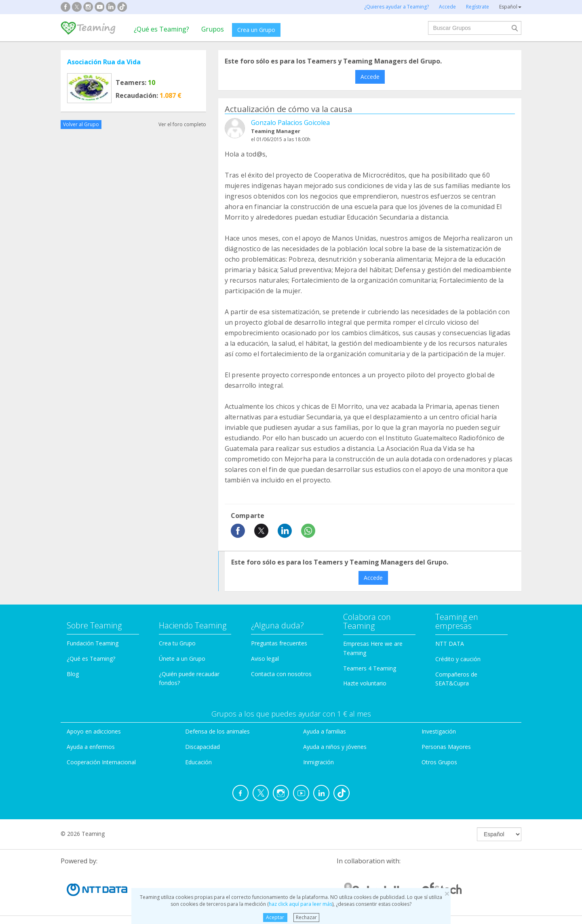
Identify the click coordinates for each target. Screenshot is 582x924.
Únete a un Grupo (182, 659)
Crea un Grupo (256, 30)
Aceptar (275, 917)
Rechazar (306, 917)
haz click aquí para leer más (300, 904)
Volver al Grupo (81, 124)
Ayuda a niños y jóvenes (335, 747)
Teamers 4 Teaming (370, 668)
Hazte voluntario (365, 683)
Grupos (213, 29)
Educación (198, 762)
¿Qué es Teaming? (161, 29)
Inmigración (318, 762)
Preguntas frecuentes (279, 643)
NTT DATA (450, 644)
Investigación (439, 731)
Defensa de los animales (217, 731)
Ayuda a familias (325, 731)
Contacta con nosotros (281, 674)
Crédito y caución (458, 659)
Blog (73, 674)
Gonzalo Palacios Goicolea (290, 123)
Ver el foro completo (182, 124)
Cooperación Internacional (101, 762)
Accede (370, 77)
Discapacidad (202, 747)
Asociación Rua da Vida (104, 62)
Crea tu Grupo (177, 643)
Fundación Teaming (93, 643)
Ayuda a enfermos (91, 747)
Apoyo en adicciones (94, 731)
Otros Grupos (439, 762)
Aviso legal (265, 659)
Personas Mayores (446, 747)
